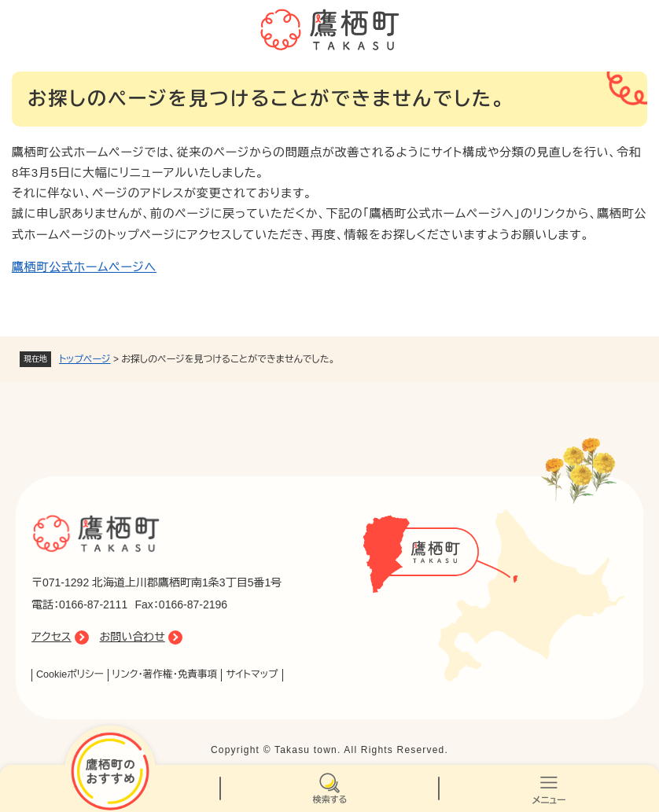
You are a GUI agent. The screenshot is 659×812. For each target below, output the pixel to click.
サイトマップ (252, 674)
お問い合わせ (133, 637)
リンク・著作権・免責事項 (165, 674)
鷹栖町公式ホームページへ (84, 267)
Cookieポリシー (70, 674)
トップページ (85, 359)
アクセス (52, 637)
